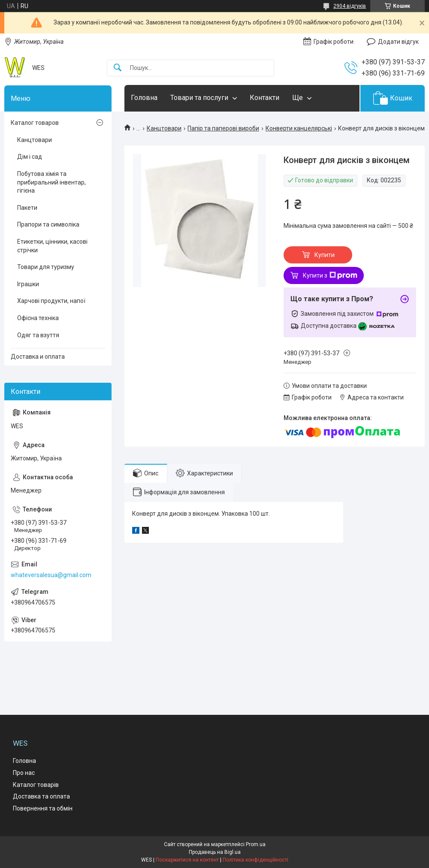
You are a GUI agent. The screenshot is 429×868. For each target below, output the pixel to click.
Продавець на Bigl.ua (215, 852)
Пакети (27, 208)
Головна (144, 98)
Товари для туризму (46, 267)
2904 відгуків (350, 6)
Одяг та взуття (38, 335)
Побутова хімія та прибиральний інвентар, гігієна (51, 182)
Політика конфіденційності (255, 860)
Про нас (24, 773)
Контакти (264, 98)
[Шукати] (118, 68)
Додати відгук (398, 42)
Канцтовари (164, 128)
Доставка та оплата (41, 796)
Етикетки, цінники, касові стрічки (52, 246)
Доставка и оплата (38, 357)
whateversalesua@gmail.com (51, 575)
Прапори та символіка (48, 224)
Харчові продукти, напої (51, 301)
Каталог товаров (35, 123)
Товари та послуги (199, 98)
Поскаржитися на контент (187, 860)
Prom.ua (256, 844)
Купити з (330, 275)
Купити (325, 255)
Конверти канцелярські (299, 128)
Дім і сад (30, 157)
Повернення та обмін (43, 808)
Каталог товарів (36, 785)
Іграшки (28, 284)
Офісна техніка (38, 318)
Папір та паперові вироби (223, 128)
